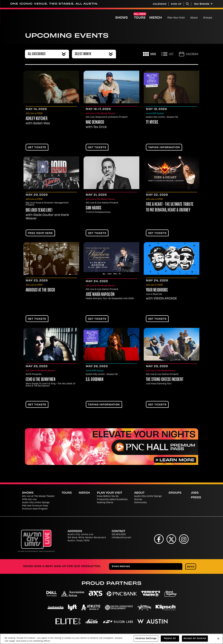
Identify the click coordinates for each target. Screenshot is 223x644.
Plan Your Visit (176, 18)
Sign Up (176, 4)
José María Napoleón (100, 295)
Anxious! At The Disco (40, 290)
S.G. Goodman (95, 380)
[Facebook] (159, 539)
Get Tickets (37, 148)
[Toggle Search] (187, 4)
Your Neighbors (157, 290)
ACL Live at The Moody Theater (38, 496)
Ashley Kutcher (37, 119)
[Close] (218, 639)
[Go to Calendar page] (189, 54)
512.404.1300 (119, 535)
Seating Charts (105, 503)
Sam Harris (93, 208)
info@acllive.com (121, 538)
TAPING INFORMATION (164, 148)
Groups (208, 18)
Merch (158, 18)
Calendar (160, 4)
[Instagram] (184, 539)
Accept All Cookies (195, 639)
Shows (121, 18)
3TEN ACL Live (29, 500)
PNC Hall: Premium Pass (35, 506)
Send (191, 567)
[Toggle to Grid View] (149, 54)
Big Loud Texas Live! (39, 210)
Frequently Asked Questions (112, 500)
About (194, 18)
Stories (138, 500)
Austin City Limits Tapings (36, 503)
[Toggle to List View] (167, 54)
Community (140, 503)
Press (196, 498)
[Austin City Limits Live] (49, 18)
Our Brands (203, 4)
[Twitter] (171, 539)
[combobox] (47, 54)
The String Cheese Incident (165, 380)
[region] (111, 639)
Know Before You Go (108, 496)
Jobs (195, 493)
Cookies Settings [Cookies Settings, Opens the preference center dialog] (146, 639)
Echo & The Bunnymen (41, 380)
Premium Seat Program (35, 509)
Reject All (170, 639)
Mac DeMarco (95, 123)
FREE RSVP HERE (40, 233)
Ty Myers (152, 123)
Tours (140, 18)
